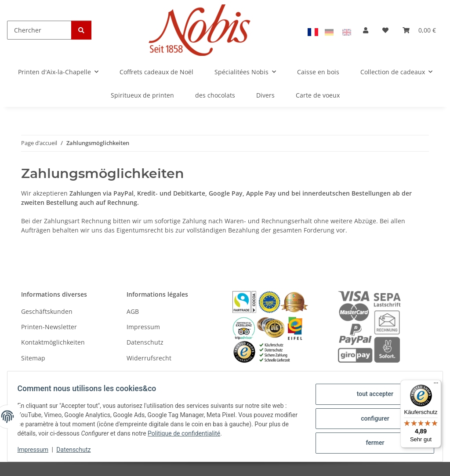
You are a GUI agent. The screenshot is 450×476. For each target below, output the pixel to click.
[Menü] (436, 385)
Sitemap (33, 358)
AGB (133, 311)
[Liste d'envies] (385, 30)
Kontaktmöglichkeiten (53, 342)
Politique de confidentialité (209, 433)
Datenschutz (78, 450)
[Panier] (419, 30)
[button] (366, 30)
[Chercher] (39, 30)
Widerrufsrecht (149, 358)
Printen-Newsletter (49, 327)
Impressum (37, 450)
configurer (371, 418)
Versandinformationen (54, 373)
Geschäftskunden (47, 311)
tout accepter (371, 396)
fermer (371, 441)
